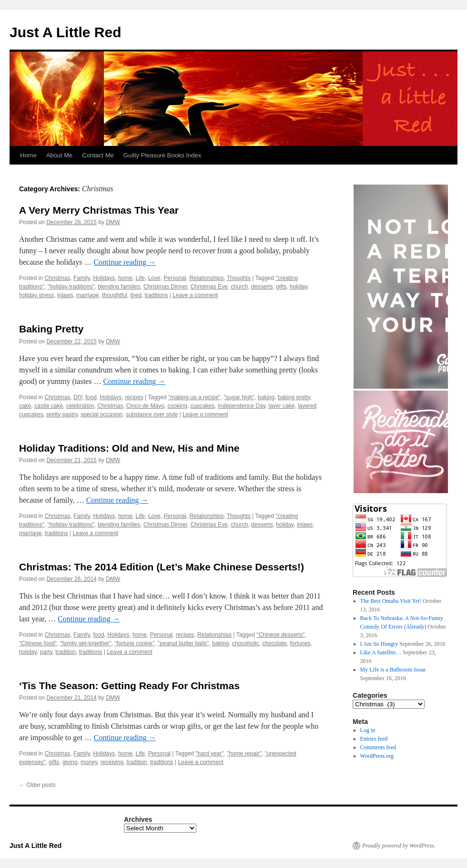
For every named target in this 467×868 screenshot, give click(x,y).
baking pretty (294, 397)
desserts (262, 287)
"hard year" (209, 754)
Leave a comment (195, 295)
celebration (80, 406)
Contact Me (98, 155)
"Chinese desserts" (280, 635)
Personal (175, 278)
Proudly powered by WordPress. (399, 846)
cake (25, 406)
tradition (66, 652)
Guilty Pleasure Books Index (162, 155)
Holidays (104, 278)
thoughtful (115, 295)
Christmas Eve (209, 287)
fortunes (300, 643)
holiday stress (36, 295)
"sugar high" (239, 397)
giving (70, 762)
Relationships (206, 278)
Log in (368, 730)
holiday (299, 287)
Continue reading (125, 262)
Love (154, 278)
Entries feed (374, 739)
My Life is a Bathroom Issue (393, 670)
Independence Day (242, 406)
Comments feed (378, 747)
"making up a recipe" (194, 397)
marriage (87, 295)
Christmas (57, 278)
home (125, 278)
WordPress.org (377, 756)
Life (140, 278)
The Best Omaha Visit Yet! (391, 601)
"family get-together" (86, 643)
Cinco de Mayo (145, 406)
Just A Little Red (65, 32)
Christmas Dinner (165, 287)
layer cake (281, 406)
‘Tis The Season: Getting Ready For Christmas (129, 686)
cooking (178, 406)
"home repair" (244, 754)
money (89, 762)
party (46, 652)
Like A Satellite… (381, 652)
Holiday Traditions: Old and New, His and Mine (129, 448)
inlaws (65, 295)
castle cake (49, 406)
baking (266, 397)
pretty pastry (62, 414)
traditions (157, 295)
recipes (134, 397)
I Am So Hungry (379, 644)
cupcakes (203, 406)
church (239, 287)
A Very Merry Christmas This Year (99, 210)
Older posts (37, 785)
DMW (113, 222)
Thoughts (239, 278)
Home (28, 155)
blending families (119, 287)
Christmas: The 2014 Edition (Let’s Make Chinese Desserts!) (162, 567)
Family (81, 278)
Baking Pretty (51, 329)
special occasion (102, 414)
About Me (60, 155)
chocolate (274, 643)
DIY (78, 397)
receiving (112, 762)
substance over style (152, 414)
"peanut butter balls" (183, 643)
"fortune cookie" (135, 643)
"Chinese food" (38, 643)
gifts (281, 287)
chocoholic (246, 643)
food (91, 397)
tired (136, 295)
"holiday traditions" (71, 287)
